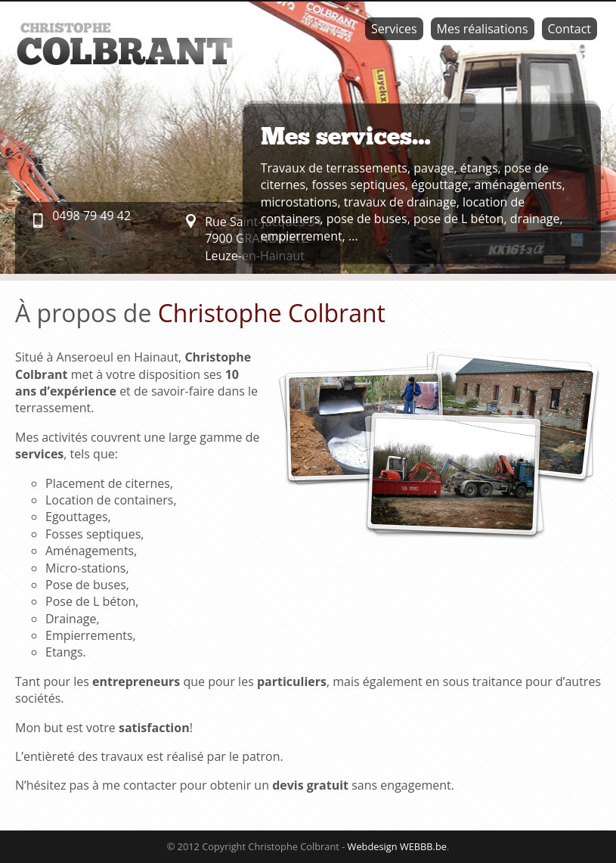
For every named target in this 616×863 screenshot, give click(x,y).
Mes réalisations (483, 29)
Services (394, 29)
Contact (570, 29)
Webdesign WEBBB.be (397, 846)
